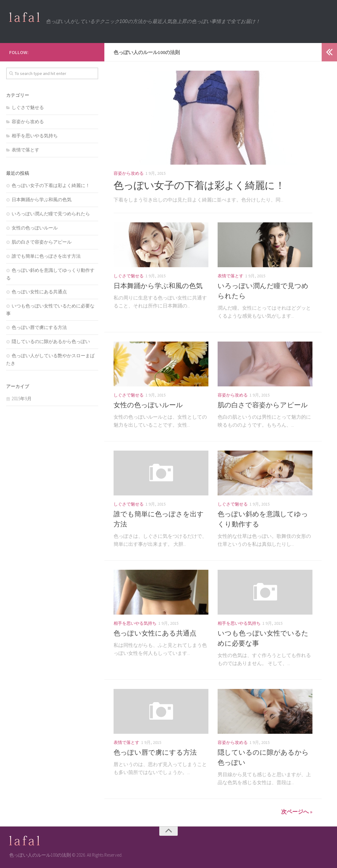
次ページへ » (297, 812)
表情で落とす (230, 276)
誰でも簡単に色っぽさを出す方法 (46, 256)
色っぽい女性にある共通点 (155, 633)
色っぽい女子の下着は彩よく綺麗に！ (202, 185)
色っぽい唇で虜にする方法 (155, 752)
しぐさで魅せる (129, 276)
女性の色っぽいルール (148, 405)
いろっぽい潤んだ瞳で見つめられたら (51, 214)
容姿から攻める (129, 173)
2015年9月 (22, 399)
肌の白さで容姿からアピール (263, 405)
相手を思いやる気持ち (135, 623)
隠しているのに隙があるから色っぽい (51, 341)
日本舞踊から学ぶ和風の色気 (158, 286)
